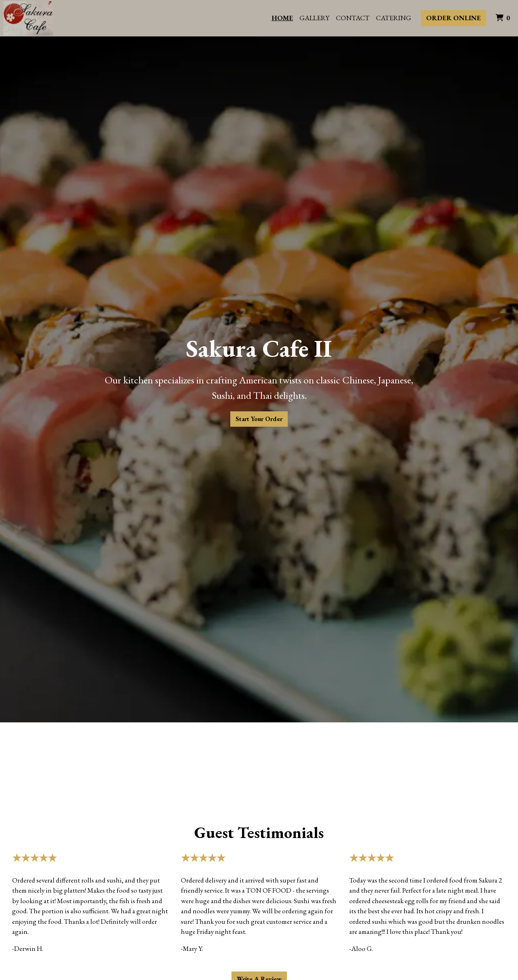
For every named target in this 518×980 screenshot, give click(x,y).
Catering (394, 18)
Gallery (314, 18)
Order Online (453, 18)
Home (282, 18)
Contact (353, 18)
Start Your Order (259, 419)
